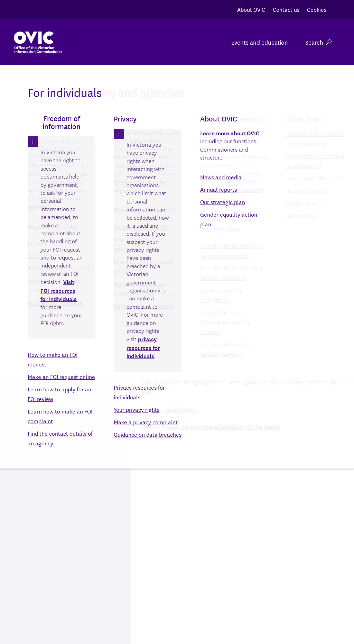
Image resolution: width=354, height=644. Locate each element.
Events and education (260, 42)
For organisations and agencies (117, 42)
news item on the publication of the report (223, 427)
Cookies (317, 9)
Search (318, 42)
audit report (182, 409)
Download (50, 164)
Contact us (286, 9)
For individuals (195, 42)
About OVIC (251, 9)
